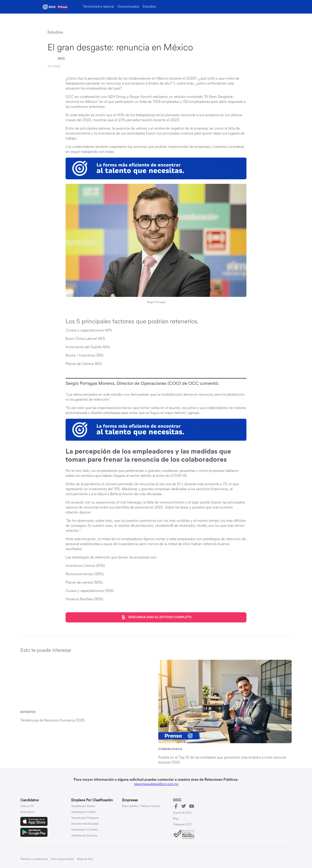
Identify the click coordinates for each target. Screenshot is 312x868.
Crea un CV (27, 806)
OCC (61, 59)
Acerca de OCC (182, 813)
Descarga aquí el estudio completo (156, 617)
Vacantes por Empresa (84, 836)
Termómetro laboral (98, 7)
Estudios (150, 7)
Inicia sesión (27, 812)
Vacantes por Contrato (84, 830)
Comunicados (128, 7)
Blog (176, 819)
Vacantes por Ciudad (83, 812)
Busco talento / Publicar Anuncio (141, 806)
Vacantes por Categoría (85, 818)
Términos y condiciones (34, 859)
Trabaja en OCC (182, 825)
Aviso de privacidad (62, 859)
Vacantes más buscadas (85, 824)
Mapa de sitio (85, 859)
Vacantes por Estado (83, 806)
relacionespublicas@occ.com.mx (156, 784)
